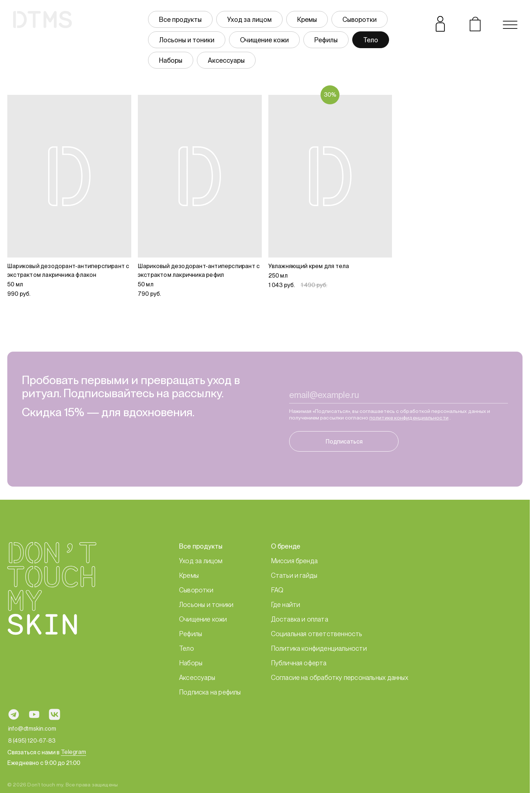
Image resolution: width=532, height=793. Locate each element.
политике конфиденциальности (409, 423)
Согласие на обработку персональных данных (339, 678)
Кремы (307, 20)
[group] (282, 40)
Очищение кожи (264, 40)
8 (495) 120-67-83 (32, 741)
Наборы (171, 60)
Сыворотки (360, 20)
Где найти (286, 605)
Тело (371, 40)
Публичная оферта (299, 663)
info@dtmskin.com (32, 729)
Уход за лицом (249, 20)
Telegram (73, 752)
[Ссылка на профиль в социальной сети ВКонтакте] (55, 714)
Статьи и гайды (294, 575)
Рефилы (326, 40)
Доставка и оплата (300, 619)
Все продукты (180, 20)
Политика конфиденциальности (319, 648)
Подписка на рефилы (210, 692)
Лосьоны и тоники (187, 40)
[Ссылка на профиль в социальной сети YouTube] (34, 714)
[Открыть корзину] (475, 25)
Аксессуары (226, 60)
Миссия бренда (294, 561)
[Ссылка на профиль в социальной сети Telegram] (14, 714)
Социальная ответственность (317, 634)
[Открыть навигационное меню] (510, 25)
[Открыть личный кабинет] (440, 25)
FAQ (277, 590)
